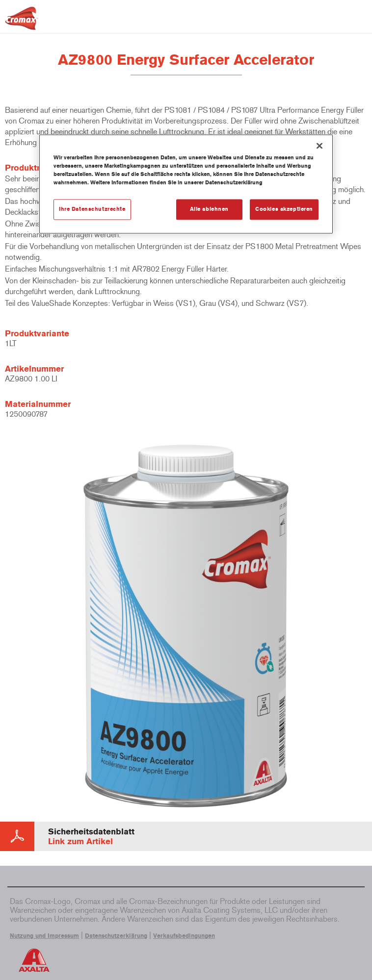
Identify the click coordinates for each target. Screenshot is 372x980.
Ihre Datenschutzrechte (92, 209)
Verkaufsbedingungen (184, 936)
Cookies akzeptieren (284, 209)
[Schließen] (319, 146)
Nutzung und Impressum (44, 936)
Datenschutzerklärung (116, 936)
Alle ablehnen (209, 209)
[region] (186, 184)
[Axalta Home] (22, 22)
